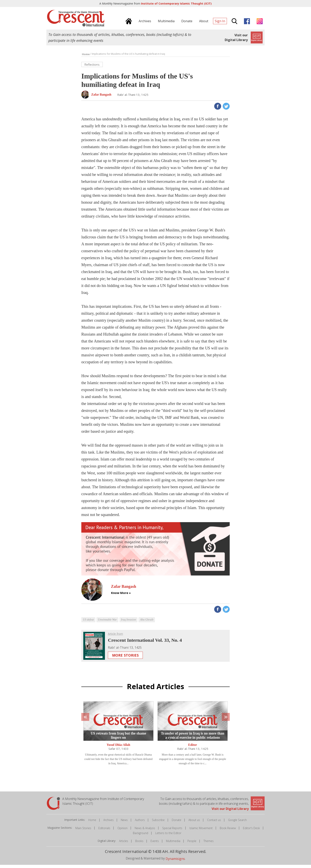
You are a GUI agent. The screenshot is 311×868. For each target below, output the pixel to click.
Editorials (104, 831)
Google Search (237, 823)
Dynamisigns (175, 862)
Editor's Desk (251, 831)
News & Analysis (145, 831)
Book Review (228, 831)
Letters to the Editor (168, 836)
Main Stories (83, 831)
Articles (124, 844)
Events (155, 844)
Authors (140, 823)
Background (141, 836)
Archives (108, 823)
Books (139, 844)
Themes (209, 844)
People (192, 844)
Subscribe (158, 823)
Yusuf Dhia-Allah (118, 748)
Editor (193, 748)
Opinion (122, 831)
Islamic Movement (201, 831)
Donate (177, 823)
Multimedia (173, 844)
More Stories (125, 658)
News (124, 823)
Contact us (214, 823)
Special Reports (172, 831)
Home (92, 823)
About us (194, 823)
